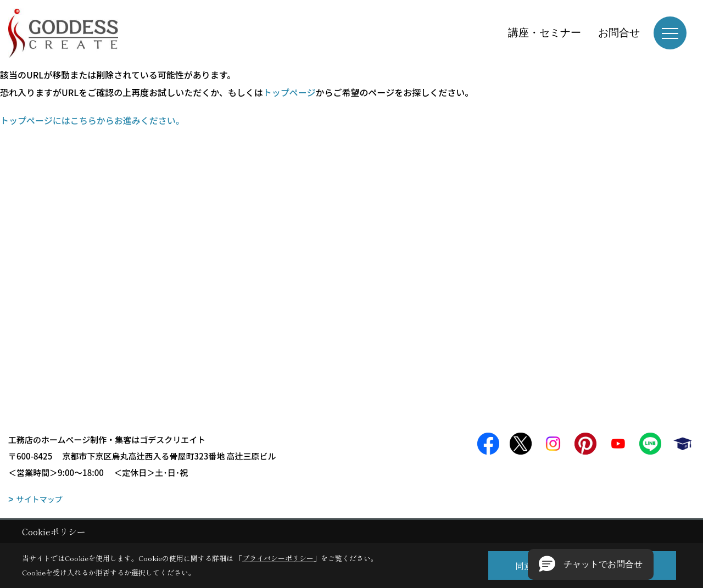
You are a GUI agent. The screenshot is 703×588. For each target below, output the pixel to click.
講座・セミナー (545, 33)
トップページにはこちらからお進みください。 (92, 120)
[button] (591, 564)
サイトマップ (40, 499)
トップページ (289, 92)
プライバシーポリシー (278, 558)
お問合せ (619, 33)
